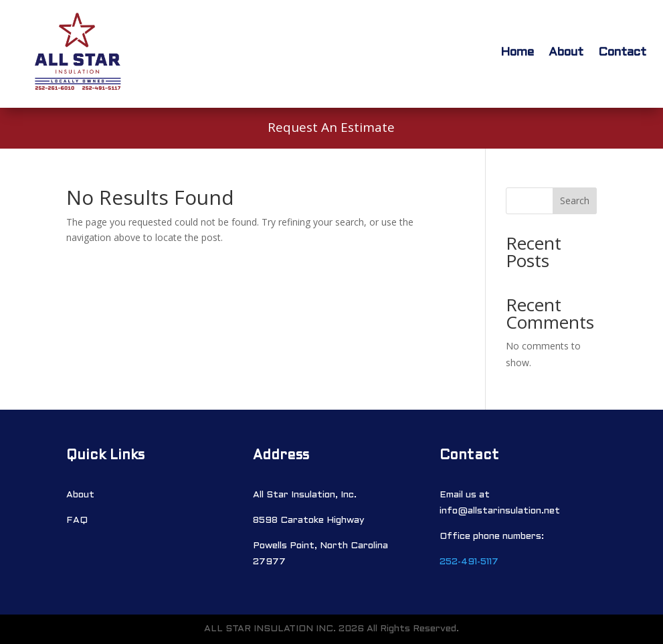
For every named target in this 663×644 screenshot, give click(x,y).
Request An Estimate (331, 127)
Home (517, 53)
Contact (622, 53)
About (566, 53)
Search (575, 200)
